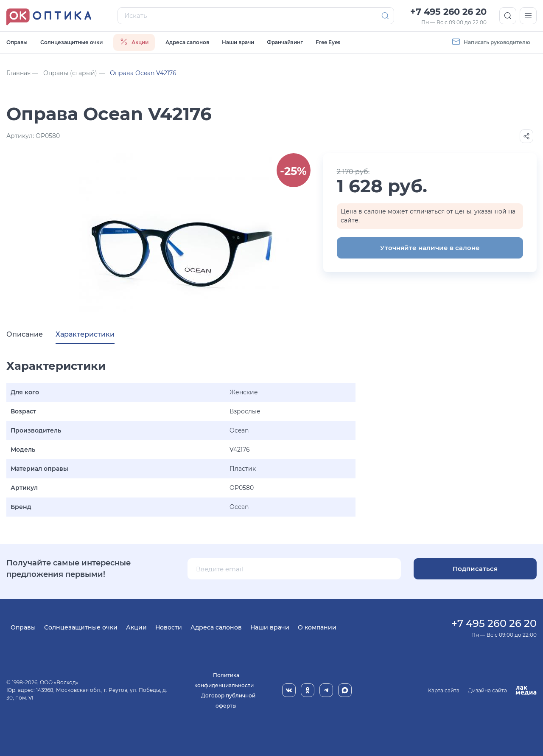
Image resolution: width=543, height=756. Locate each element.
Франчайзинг (285, 42)
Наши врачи (238, 42)
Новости (169, 627)
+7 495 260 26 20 (448, 12)
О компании (317, 627)
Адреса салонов (187, 42)
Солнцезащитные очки (71, 42)
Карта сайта (444, 690)
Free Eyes (328, 42)
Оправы (17, 42)
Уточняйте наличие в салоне (430, 248)
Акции (136, 627)
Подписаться (475, 569)
